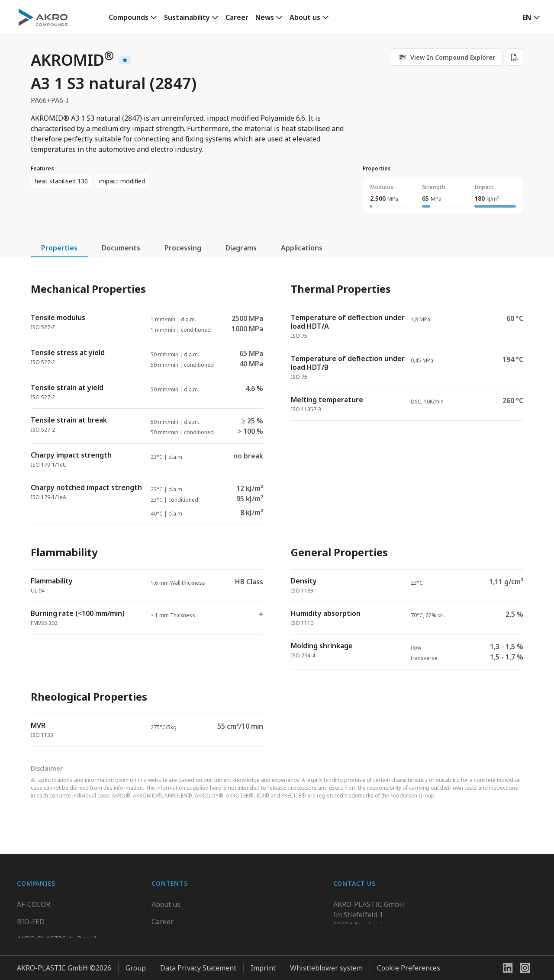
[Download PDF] (515, 57)
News (265, 17)
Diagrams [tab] (241, 248)
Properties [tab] (59, 248)
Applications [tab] (302, 248)
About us (305, 17)
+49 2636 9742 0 (359, 933)
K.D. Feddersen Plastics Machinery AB (77, 954)
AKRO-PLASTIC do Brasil (57, 936)
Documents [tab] (121, 248)
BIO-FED (31, 919)
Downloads (170, 954)
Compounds (129, 17)
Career (237, 17)
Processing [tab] (183, 248)
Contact (164, 936)
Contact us (350, 954)
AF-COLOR (34, 902)
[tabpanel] (277, 507)
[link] (133, 17)
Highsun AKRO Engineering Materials (78, 971)
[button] (531, 17)
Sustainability (187, 17)
